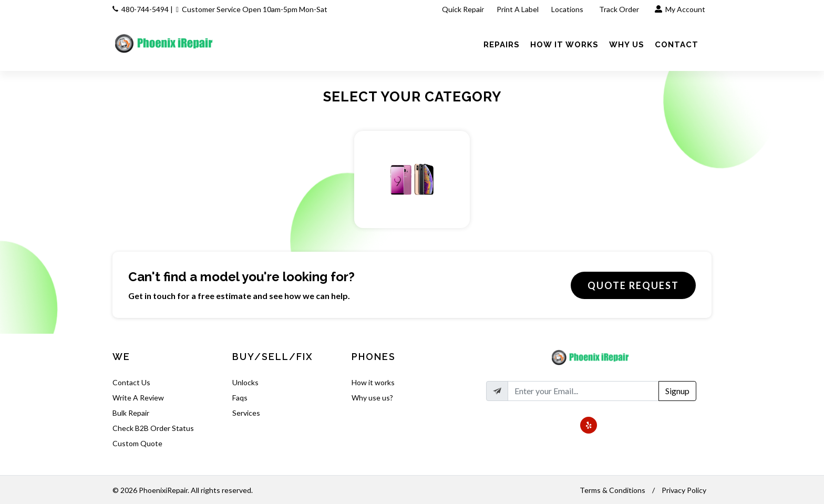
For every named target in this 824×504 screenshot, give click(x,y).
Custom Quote (137, 443)
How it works (373, 382)
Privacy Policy (684, 490)
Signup (677, 391)
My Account (680, 9)
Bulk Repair (131, 413)
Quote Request (633, 285)
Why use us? (372, 398)
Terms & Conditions (612, 490)
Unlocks (245, 382)
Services (246, 413)
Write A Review (138, 398)
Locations (568, 9)
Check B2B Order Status (153, 428)
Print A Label (518, 9)
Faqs (240, 398)
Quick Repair (463, 9)
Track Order (620, 9)
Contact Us (131, 382)
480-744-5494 (145, 9)
